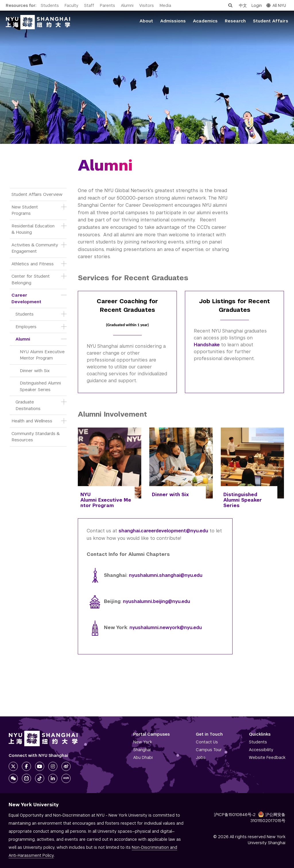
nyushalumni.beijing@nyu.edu (156, 601)
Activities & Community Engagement (35, 248)
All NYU (276, 5)
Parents (108, 5)
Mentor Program (106, 503)
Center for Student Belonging (31, 279)
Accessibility (261, 750)
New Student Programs (25, 210)
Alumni (127, 5)
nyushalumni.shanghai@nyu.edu (166, 575)
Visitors (147, 5)
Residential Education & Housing (34, 229)
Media (165, 5)
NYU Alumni (89, 497)
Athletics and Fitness (33, 264)
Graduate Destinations (28, 405)
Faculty (71, 5)
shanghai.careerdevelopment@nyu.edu (163, 531)
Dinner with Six (35, 371)
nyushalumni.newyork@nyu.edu (165, 628)
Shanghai (142, 750)
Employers (26, 327)
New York (143, 742)
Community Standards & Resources (36, 437)
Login (257, 5)
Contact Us (207, 742)
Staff (89, 5)
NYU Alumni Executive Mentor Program (43, 355)
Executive (110, 500)
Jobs (201, 757)
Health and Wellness (32, 421)
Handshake (207, 345)
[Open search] (230, 5)
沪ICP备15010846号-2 (235, 815)
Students (50, 5)
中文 (243, 5)
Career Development (26, 298)
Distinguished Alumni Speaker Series (41, 386)
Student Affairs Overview (37, 194)
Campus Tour (209, 750)
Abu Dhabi (143, 757)
